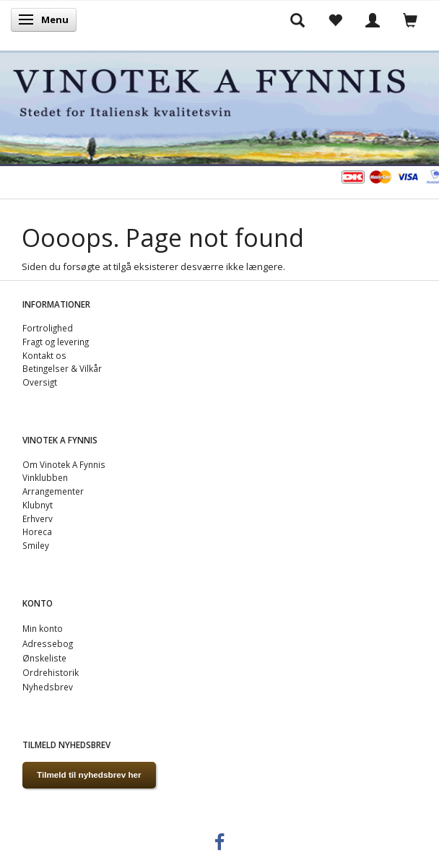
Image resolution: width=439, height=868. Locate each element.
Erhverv (38, 518)
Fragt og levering (56, 342)
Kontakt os (44, 355)
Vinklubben (45, 477)
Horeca (37, 531)
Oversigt (40, 382)
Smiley (36, 545)
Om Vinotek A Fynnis (64, 464)
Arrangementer (53, 491)
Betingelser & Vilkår (62, 368)
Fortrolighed (48, 328)
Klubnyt (38, 505)
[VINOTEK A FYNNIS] (219, 106)
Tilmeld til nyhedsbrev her (89, 774)
